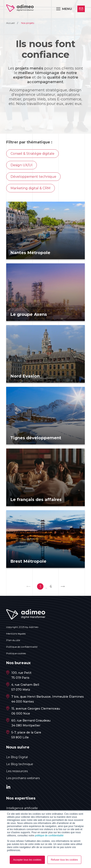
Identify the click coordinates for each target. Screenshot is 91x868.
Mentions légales (16, 634)
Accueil (11, 23)
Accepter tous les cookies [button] (27, 860)
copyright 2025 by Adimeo (22, 627)
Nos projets (28, 23)
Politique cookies (16, 653)
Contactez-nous (81, 9)
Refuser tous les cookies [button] (64, 860)
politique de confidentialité (49, 835)
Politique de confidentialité (22, 647)
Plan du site (13, 640)
